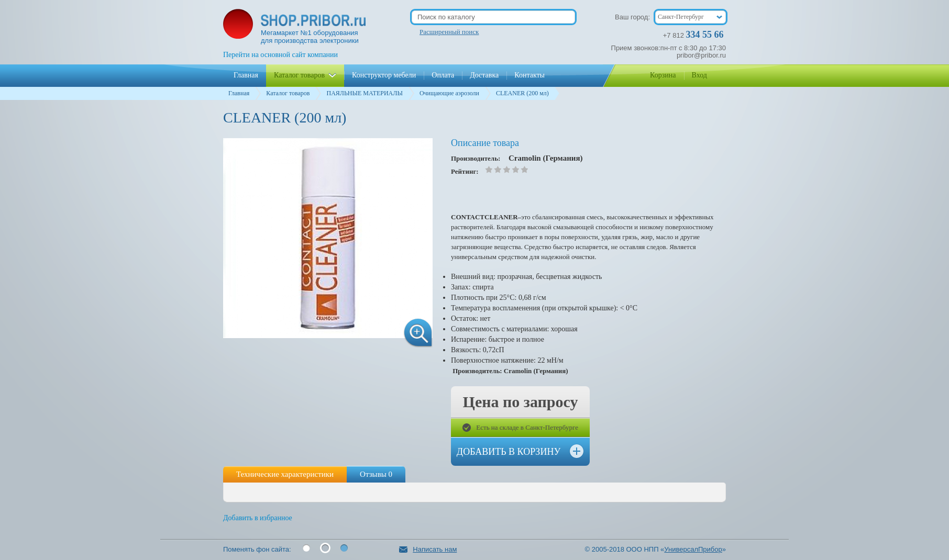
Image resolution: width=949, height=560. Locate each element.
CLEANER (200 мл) (522, 93)
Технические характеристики (285, 474)
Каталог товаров (288, 93)
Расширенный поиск (449, 32)
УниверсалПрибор (693, 549)
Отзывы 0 (376, 474)
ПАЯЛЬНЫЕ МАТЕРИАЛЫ (364, 93)
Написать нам (428, 549)
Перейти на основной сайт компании (280, 55)
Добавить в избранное (258, 518)
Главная (239, 93)
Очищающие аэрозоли (449, 93)
